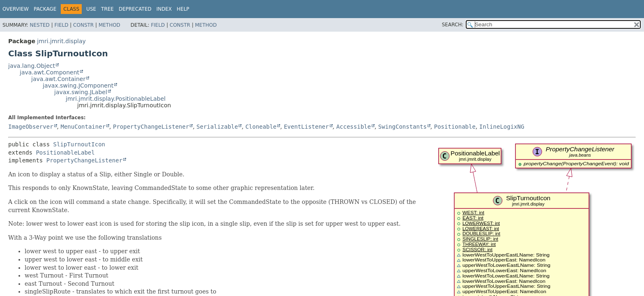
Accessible (354, 127)
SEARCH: (453, 25)
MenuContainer (83, 127)
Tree (107, 9)
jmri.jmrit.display (61, 41)
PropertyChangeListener (151, 127)
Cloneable (261, 127)
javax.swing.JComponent (78, 86)
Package (45, 9)
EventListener (306, 127)
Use (91, 9)
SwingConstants (402, 127)
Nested (39, 25)
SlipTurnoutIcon (79, 144)
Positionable (455, 127)
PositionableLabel (65, 153)
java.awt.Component (49, 72)
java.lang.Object (32, 66)
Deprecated (135, 9)
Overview (16, 9)
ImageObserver (31, 127)
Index (164, 9)
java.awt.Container (58, 79)
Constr (83, 25)
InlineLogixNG (502, 127)
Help (183, 9)
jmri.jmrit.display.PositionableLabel (116, 99)
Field (61, 25)
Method (109, 25)
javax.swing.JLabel (81, 92)
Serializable (217, 127)
